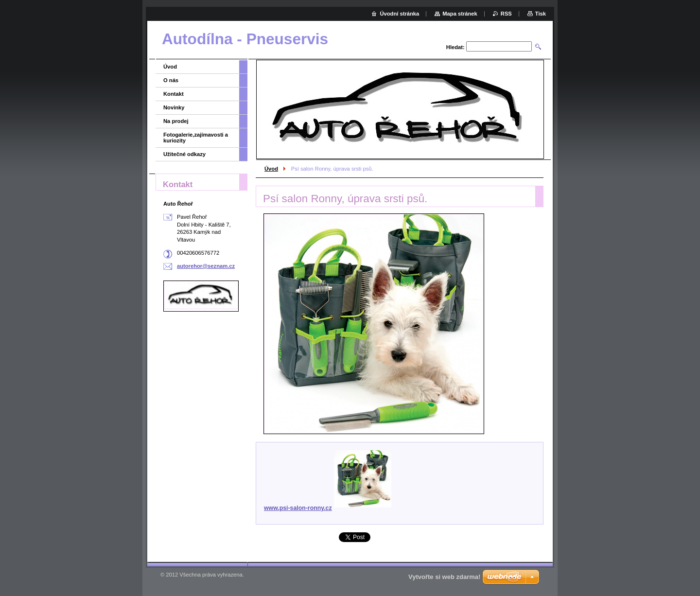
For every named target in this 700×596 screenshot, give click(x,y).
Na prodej (176, 121)
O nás (171, 80)
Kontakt (174, 94)
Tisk (541, 14)
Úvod (271, 169)
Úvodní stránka (399, 14)
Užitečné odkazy (184, 154)
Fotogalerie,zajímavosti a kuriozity (196, 138)
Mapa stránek (460, 14)
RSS (506, 14)
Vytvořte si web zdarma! (444, 577)
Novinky (174, 107)
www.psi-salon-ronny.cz (328, 508)
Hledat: (455, 47)
